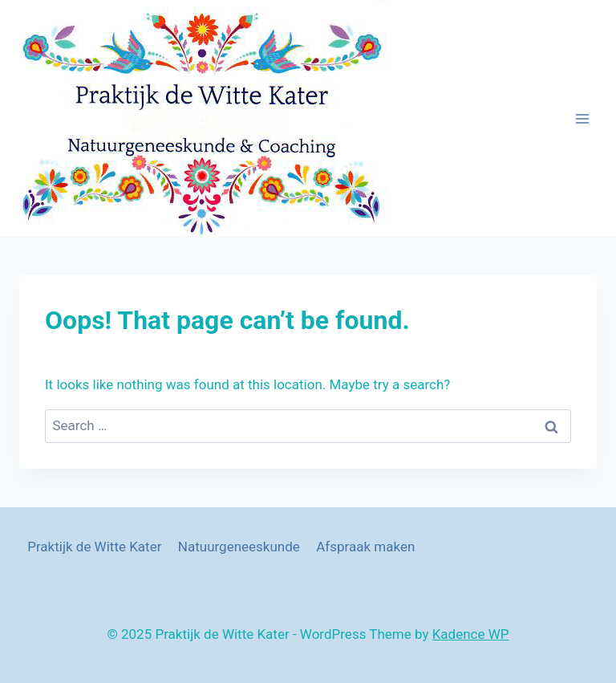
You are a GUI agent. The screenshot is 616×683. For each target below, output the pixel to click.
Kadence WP (471, 634)
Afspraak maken (365, 547)
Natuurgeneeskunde (239, 547)
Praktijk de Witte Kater (94, 547)
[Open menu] (582, 118)
